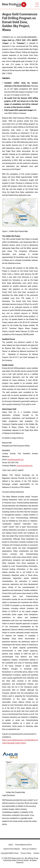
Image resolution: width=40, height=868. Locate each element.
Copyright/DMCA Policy (10, 853)
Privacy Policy (26, 853)
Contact (36, 853)
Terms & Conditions (29, 849)
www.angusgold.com (25, 466)
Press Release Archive (23, 845)
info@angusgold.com (15, 460)
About (11, 845)
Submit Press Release (12, 849)
